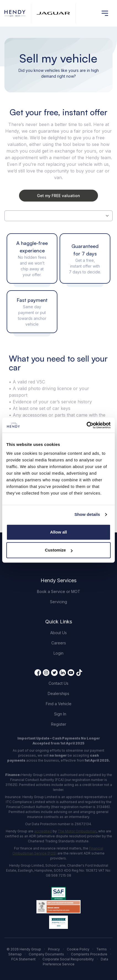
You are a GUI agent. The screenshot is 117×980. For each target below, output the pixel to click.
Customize (59, 550)
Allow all (59, 532)
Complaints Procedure (89, 954)
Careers (59, 643)
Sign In (60, 714)
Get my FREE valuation (59, 196)
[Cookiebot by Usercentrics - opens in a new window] (87, 425)
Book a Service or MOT (59, 591)
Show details (87, 514)
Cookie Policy (78, 949)
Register (59, 724)
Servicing (59, 602)
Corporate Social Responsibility (68, 959)
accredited (43, 831)
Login (59, 653)
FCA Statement (23, 959)
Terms (102, 949)
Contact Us (59, 683)
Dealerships (59, 693)
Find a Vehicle (59, 704)
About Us (59, 633)
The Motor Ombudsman (77, 831)
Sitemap (15, 954)
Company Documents (46, 954)
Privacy (54, 949)
